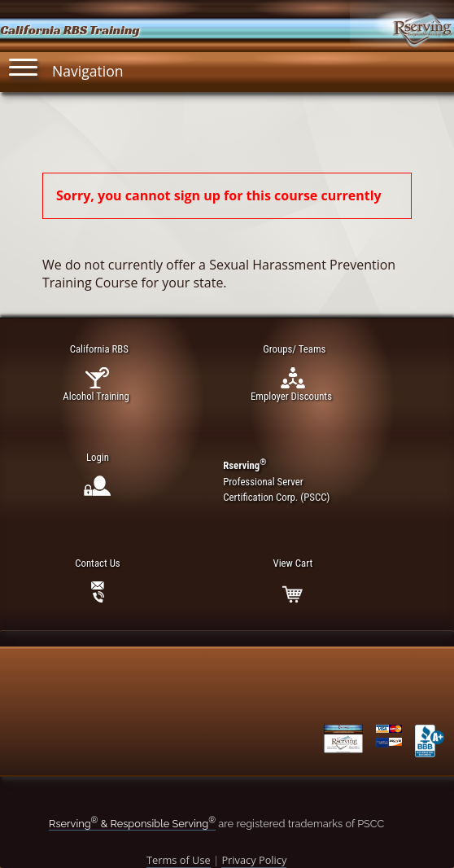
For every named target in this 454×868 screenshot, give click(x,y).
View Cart (293, 563)
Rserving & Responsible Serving (132, 824)
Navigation (66, 67)
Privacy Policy (254, 860)
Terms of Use (179, 860)
